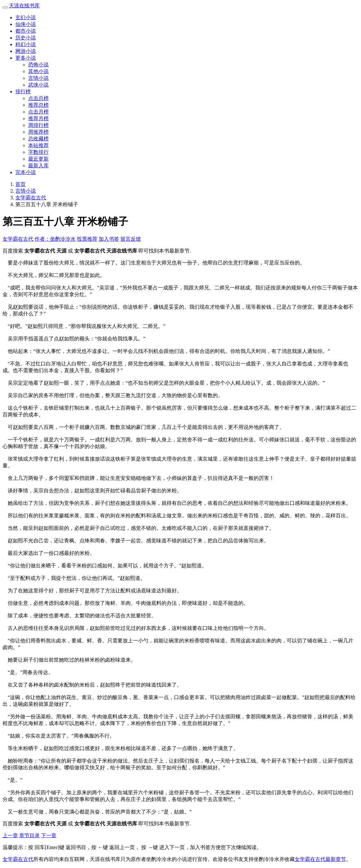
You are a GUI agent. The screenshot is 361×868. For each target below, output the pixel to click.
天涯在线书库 (24, 6)
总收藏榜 (38, 139)
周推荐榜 (38, 132)
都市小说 (26, 31)
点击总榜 (38, 98)
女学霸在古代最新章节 (320, 859)
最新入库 (38, 166)
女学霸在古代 (31, 198)
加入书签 (109, 239)
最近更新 (38, 159)
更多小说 (26, 58)
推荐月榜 (38, 118)
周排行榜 (38, 125)
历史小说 (26, 38)
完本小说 (26, 172)
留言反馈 (131, 239)
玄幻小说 (26, 17)
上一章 (10, 835)
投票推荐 (87, 239)
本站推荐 (38, 145)
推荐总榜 (38, 105)
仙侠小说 (26, 24)
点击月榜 (38, 112)
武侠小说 (38, 85)
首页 (21, 184)
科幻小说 (26, 44)
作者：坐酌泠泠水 (55, 239)
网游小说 (26, 51)
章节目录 (29, 835)
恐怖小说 (38, 65)
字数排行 (38, 152)
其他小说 (38, 71)
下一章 (49, 835)
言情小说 (38, 78)
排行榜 (23, 92)
